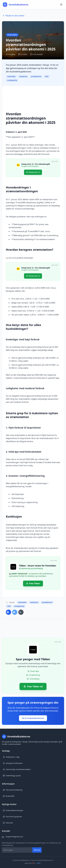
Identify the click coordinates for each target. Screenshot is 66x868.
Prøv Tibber (33, 583)
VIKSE (39, 863)
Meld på (37, 850)
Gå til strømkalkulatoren (33, 718)
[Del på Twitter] (15, 612)
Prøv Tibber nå (33, 686)
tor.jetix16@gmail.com (14, 837)
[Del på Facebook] (8, 612)
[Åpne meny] (61, 5)
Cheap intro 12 (33, 172)
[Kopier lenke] (21, 612)
